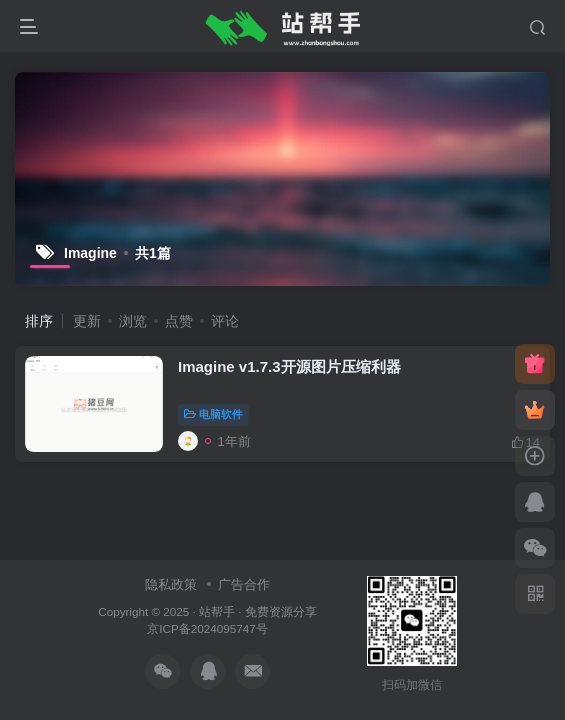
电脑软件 (213, 414)
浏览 (133, 321)
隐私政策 (171, 584)
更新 (87, 321)
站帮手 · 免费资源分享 (258, 611)
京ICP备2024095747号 (207, 628)
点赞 (179, 321)
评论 (225, 321)
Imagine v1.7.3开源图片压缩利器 (289, 366)
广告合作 (244, 584)
